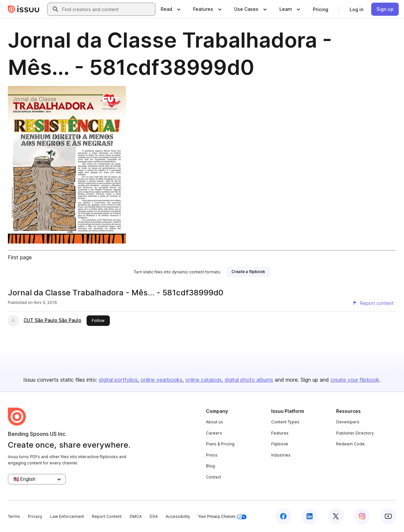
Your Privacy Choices (222, 517)
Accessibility (178, 516)
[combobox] (107, 9)
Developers (348, 422)
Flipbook (280, 444)
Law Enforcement (67, 516)
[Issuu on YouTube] (388, 516)
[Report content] (373, 303)
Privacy (35, 516)
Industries (281, 455)
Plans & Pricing (220, 444)
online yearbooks (162, 380)
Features (280, 433)
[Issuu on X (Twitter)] (336, 516)
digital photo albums (249, 380)
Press (212, 455)
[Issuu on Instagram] (362, 516)
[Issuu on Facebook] (283, 516)
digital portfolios (118, 380)
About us (214, 422)
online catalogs (203, 380)
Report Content (107, 516)
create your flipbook (355, 380)
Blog (210, 466)
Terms (14, 516)
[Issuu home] (24, 9)
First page (20, 257)
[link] (321, 9)
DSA (154, 516)
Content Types (285, 422)
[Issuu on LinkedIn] (310, 516)
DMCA (136, 516)
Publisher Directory (355, 433)
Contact (213, 477)
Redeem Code (350, 444)
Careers (214, 433)
